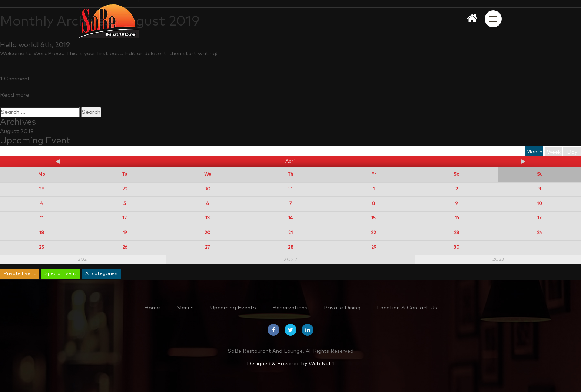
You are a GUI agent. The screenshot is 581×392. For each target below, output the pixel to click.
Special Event (60, 274)
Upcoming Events (233, 308)
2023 (498, 260)
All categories (101, 274)
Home (152, 308)
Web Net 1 (322, 364)
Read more (15, 95)
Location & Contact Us (407, 308)
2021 (83, 260)
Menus (185, 308)
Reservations (290, 308)
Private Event (20, 274)
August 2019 (17, 131)
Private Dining (342, 308)
